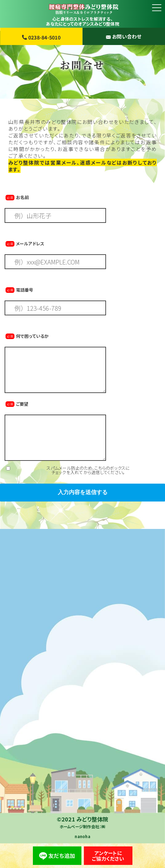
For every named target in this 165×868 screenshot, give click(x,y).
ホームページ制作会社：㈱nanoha (83, 831)
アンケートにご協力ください (108, 856)
